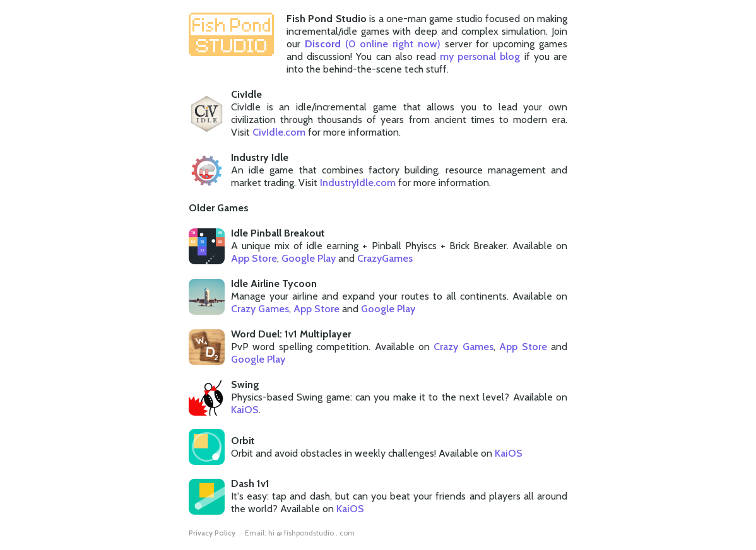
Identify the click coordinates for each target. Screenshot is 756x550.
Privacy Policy (212, 533)
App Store (254, 258)
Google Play (309, 258)
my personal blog (480, 56)
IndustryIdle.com (358, 183)
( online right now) (373, 44)
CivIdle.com (279, 132)
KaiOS (245, 410)
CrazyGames (385, 258)
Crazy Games (260, 309)
